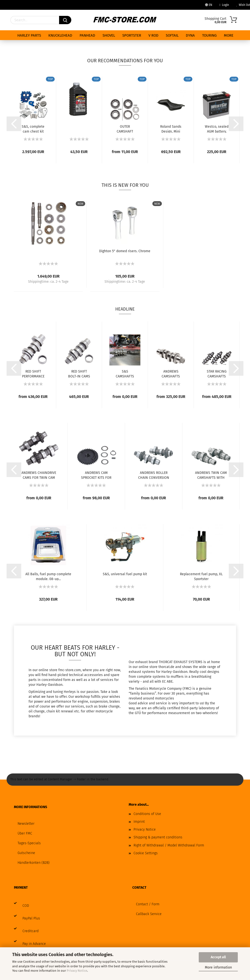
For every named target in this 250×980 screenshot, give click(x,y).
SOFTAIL (172, 35)
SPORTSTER (132, 35)
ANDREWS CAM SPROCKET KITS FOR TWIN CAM (96, 475)
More (229, 35)
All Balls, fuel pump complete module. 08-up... (48, 576)
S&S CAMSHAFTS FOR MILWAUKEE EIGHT (125, 374)
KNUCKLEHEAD (60, 35)
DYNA (190, 35)
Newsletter (26, 824)
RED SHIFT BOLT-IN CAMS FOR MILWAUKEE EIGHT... (79, 374)
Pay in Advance (34, 944)
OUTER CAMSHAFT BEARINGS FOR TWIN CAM (125, 129)
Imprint (139, 822)
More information (218, 967)
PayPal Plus (31, 918)
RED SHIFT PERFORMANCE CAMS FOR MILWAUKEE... (33, 374)
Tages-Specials (29, 843)
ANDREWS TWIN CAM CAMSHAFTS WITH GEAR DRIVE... (211, 475)
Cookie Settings (146, 853)
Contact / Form (148, 904)
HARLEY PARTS (29, 35)
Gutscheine (26, 853)
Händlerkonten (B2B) (34, 863)
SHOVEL (109, 35)
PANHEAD (87, 35)
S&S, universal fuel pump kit (125, 574)
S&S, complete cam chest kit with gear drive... (33, 129)
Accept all (218, 957)
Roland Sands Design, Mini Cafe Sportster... (171, 129)
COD (26, 906)
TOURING (209, 35)
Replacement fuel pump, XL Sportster (201, 576)
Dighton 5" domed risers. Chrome (125, 251)
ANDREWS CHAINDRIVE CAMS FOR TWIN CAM (39, 475)
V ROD (153, 35)
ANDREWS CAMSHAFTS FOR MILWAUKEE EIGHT (171, 374)
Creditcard (31, 931)
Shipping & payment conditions (158, 837)
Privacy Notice (77, 971)
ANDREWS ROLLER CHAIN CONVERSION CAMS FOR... (154, 475)
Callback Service (149, 914)
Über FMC (25, 833)
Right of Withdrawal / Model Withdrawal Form (169, 845)
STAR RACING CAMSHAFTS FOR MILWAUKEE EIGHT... (217, 374)
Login (224, 5)
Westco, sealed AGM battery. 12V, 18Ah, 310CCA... (217, 129)
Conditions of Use (147, 814)
